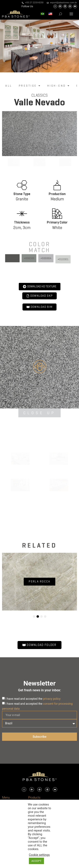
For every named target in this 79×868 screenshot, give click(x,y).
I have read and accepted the (33, 699)
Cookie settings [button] (39, 855)
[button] (71, 14)
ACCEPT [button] (36, 861)
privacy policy (52, 699)
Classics (39, 95)
